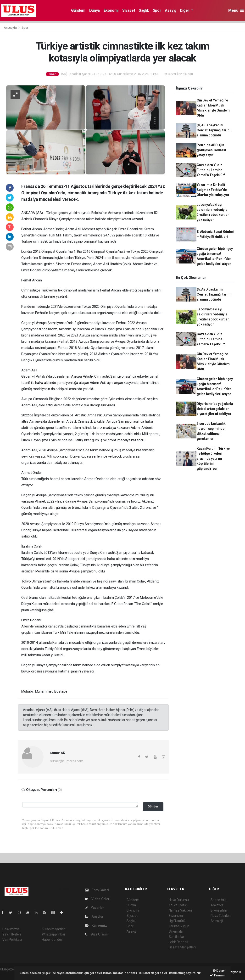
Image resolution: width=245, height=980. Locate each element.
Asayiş (170, 10)
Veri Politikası (12, 940)
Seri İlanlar (176, 937)
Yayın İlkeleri (11, 934)
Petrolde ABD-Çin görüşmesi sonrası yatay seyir (211, 150)
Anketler (217, 905)
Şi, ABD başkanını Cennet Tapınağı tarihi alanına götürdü (214, 130)
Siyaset (129, 10)
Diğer (185, 10)
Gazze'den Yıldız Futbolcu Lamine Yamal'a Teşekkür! (211, 170)
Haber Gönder (52, 940)
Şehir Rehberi (178, 942)
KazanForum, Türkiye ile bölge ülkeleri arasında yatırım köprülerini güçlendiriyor (213, 459)
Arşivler (94, 917)
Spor (157, 10)
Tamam (217, 975)
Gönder (153, 806)
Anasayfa (11, 28)
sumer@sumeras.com (67, 761)
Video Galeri (98, 899)
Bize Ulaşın (96, 934)
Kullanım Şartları (54, 929)
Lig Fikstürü (177, 921)
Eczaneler (176, 916)
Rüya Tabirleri (220, 916)
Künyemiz (96, 925)
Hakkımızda (11, 929)
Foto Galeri (97, 890)
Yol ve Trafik (178, 905)
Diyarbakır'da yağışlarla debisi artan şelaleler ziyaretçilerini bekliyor (215, 409)
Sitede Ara (218, 900)
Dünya (95, 10)
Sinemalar (176, 931)
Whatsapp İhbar (53, 934)
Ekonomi (111, 10)
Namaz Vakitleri (180, 910)
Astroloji (217, 921)
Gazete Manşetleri (182, 947)
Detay (219, 971)
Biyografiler (219, 910)
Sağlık (144, 10)
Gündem (78, 10)
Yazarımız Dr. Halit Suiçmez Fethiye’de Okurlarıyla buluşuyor (213, 190)
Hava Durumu (179, 900)
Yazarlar (94, 908)
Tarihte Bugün (179, 926)
